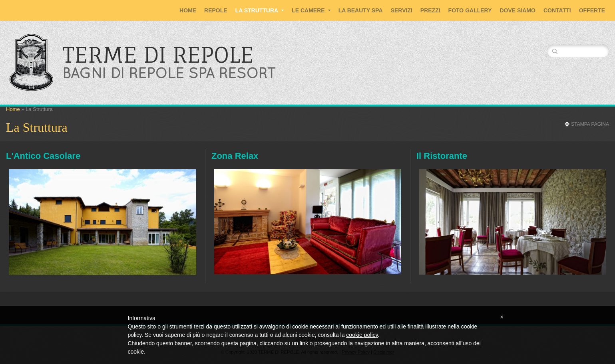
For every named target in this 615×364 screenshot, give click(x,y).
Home (188, 10)
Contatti (557, 10)
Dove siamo (518, 10)
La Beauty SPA (361, 10)
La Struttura (260, 10)
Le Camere (311, 10)
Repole (216, 10)
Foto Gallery (470, 10)
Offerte (592, 10)
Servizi (402, 10)
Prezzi (430, 10)
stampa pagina (590, 124)
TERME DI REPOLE (158, 55)
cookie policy (362, 335)
